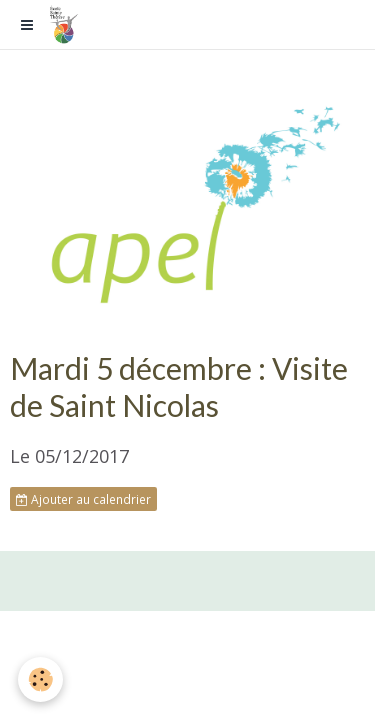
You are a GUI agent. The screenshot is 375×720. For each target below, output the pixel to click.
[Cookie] (40, 679)
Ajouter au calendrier (83, 499)
